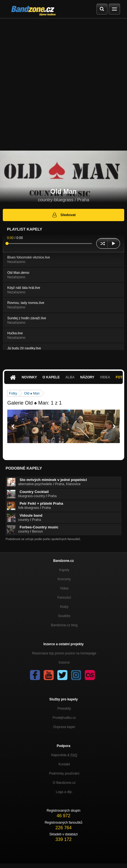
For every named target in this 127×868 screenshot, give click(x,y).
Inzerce (64, 663)
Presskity (64, 709)
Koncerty (64, 579)
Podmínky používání (64, 773)
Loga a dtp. (64, 792)
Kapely (64, 570)
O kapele (51, 377)
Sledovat (64, 215)
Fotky (13, 393)
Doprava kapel (64, 727)
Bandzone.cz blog (64, 625)
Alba (70, 377)
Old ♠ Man (32, 393)
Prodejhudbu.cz (64, 718)
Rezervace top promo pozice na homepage (64, 653)
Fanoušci (64, 598)
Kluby (64, 607)
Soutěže (64, 616)
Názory (87, 377)
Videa (105, 377)
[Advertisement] (63, 84)
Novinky (29, 377)
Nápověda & (64, 755)
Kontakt (64, 764)
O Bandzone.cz (64, 783)
